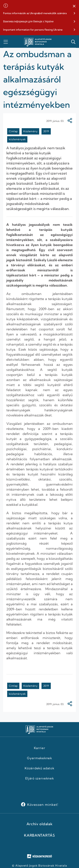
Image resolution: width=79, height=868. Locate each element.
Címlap (13, 131)
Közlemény (30, 131)
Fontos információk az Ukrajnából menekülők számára (35, 13)
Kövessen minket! (43, 805)
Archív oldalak (40, 824)
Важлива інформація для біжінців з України (28, 21)
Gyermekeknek (39, 758)
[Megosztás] (70, 121)
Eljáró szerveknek (40, 778)
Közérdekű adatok (39, 768)
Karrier (40, 748)
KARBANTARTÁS (39, 835)
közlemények (17, 139)
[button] (74, 6)
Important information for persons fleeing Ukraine (33, 30)
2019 (46, 131)
